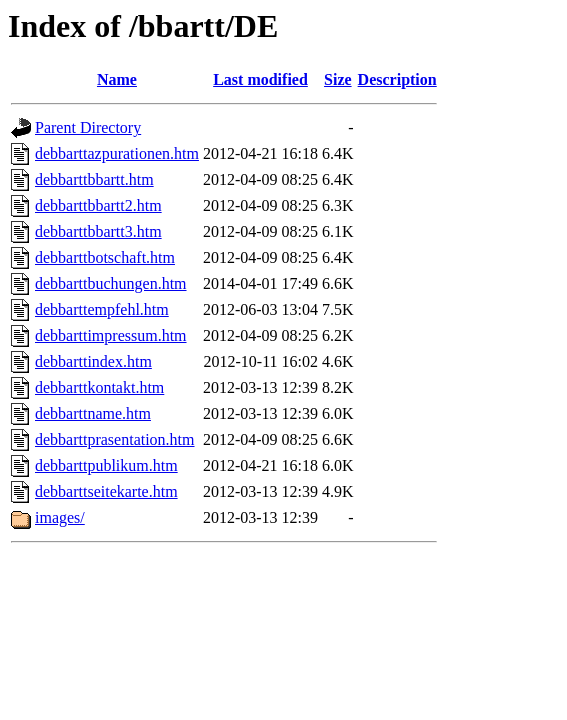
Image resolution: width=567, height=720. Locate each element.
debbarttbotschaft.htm (105, 257)
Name (117, 79)
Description (397, 79)
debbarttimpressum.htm (111, 335)
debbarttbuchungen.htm (111, 283)
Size (338, 79)
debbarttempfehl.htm (102, 309)
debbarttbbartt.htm (94, 179)
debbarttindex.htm (93, 361)
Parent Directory (88, 127)
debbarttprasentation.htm (115, 439)
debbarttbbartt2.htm (98, 205)
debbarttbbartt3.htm (98, 231)
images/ (60, 517)
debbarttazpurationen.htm (117, 153)
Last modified (260, 79)
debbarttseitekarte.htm (106, 491)
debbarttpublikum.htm (106, 465)
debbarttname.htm (93, 413)
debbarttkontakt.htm (99, 387)
